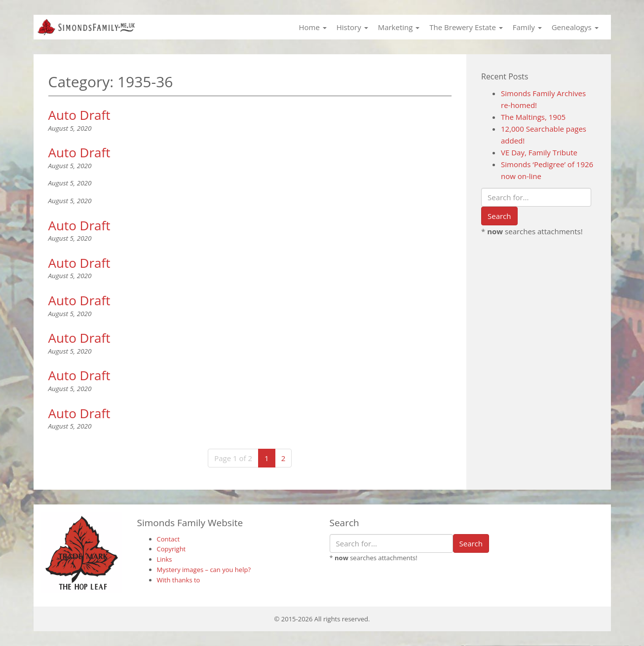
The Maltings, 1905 (533, 117)
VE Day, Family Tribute (539, 152)
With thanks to (179, 580)
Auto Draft (79, 115)
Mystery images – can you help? (204, 570)
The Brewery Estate (466, 27)
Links (165, 559)
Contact (169, 539)
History (352, 27)
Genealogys (575, 27)
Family (527, 27)
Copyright (171, 549)
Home (312, 27)
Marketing (399, 27)
